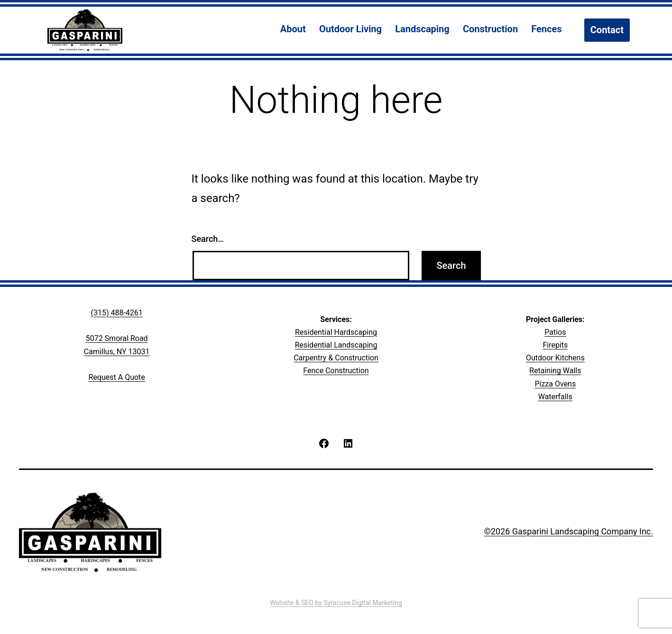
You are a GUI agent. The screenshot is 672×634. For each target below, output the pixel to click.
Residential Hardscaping (336, 332)
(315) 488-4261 (116, 313)
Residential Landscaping (336, 345)
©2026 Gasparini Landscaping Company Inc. (569, 531)
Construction (490, 29)
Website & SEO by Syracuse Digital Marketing (336, 603)
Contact (607, 30)
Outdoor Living (350, 29)
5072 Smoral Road (117, 338)
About (293, 29)
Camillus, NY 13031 (117, 352)
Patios (555, 332)
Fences (546, 29)
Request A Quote (117, 377)
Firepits (555, 345)
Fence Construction (336, 371)
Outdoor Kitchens (555, 358)
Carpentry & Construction (336, 358)
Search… (208, 239)
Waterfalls (555, 397)
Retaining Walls (555, 371)
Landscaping (422, 29)
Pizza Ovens (555, 384)
